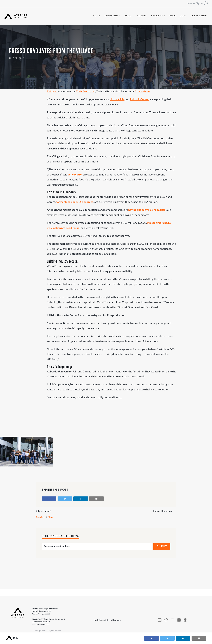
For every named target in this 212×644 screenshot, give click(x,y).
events (142, 16)
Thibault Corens (139, 99)
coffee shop (199, 16)
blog (173, 16)
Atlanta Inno (142, 91)
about (129, 16)
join (183, 16)
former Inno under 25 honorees (75, 202)
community (112, 16)
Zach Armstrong (85, 91)
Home (97, 16)
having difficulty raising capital (147, 210)
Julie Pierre (75, 174)
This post (53, 91)
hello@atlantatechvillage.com (108, 620)
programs (158, 16)
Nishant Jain (117, 99)
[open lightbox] (27, 452)
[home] (16, 16)
